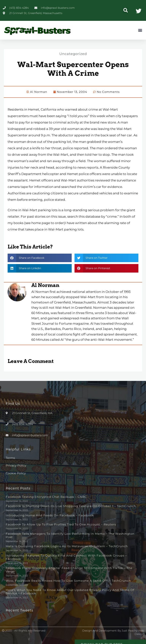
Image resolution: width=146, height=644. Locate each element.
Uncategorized (73, 54)
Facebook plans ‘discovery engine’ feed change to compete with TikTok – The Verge (69, 569)
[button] (126, 11)
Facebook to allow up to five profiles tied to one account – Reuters (61, 524)
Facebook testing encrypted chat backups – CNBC (46, 497)
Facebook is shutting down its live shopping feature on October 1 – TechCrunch (71, 506)
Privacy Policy (16, 465)
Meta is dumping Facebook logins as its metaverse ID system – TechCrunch (67, 546)
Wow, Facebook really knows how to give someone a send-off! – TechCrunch (68, 580)
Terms (10, 458)
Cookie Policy (16, 473)
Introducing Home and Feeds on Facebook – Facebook (50, 515)
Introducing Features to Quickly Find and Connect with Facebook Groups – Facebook (66, 557)
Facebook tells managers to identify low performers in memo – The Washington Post (70, 535)
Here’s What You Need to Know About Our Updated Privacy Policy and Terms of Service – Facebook (70, 591)
